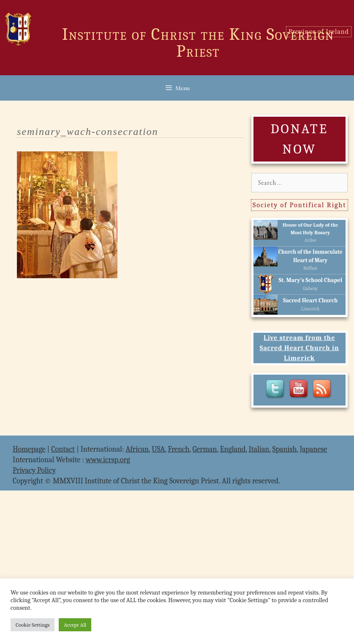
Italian (259, 449)
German (205, 449)
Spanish (285, 449)
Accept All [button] (75, 625)
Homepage (29, 449)
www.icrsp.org (108, 460)
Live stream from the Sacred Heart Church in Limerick (300, 348)
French (178, 449)
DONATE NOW (299, 139)
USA (158, 449)
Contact (63, 449)
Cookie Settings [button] (33, 625)
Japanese (314, 449)
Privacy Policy (34, 470)
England (233, 449)
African (137, 449)
